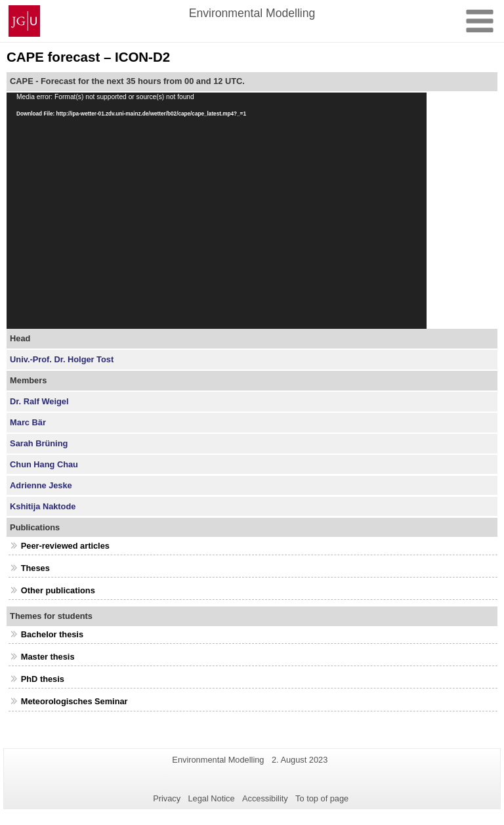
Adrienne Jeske (41, 485)
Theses (35, 568)
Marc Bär (28, 422)
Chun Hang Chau (44, 464)
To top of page (322, 798)
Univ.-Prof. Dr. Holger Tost (62, 359)
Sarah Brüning (39, 443)
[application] (217, 211)
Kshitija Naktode (43, 506)
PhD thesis (43, 679)
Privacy (167, 798)
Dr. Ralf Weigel (39, 401)
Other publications (58, 590)
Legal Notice (211, 798)
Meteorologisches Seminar (74, 701)
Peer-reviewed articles (65, 546)
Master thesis (48, 657)
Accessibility (265, 798)
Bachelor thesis (52, 634)
